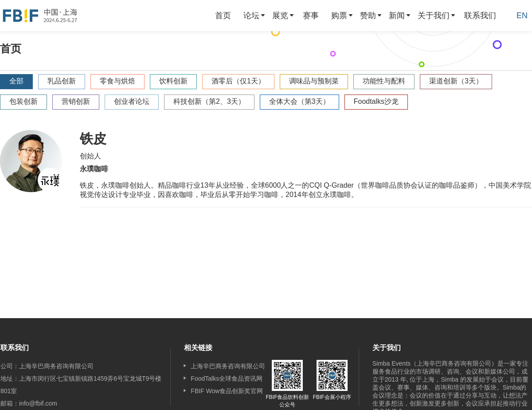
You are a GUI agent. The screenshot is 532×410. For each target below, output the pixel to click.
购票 (339, 16)
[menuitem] (223, 16)
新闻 (397, 16)
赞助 (368, 16)
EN (522, 16)
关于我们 (434, 16)
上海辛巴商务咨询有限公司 (228, 366)
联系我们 (480, 16)
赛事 (311, 16)
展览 (280, 16)
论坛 (251, 16)
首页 (223, 16)
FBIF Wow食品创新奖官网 (227, 391)
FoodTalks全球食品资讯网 (227, 378)
